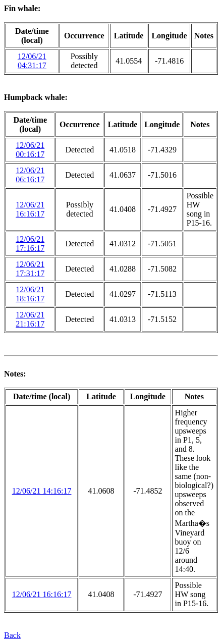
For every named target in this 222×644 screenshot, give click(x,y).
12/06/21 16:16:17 (30, 209)
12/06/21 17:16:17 (30, 244)
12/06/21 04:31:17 (32, 61)
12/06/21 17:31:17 (30, 269)
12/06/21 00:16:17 (30, 150)
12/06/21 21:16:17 (30, 319)
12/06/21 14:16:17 (42, 491)
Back (12, 635)
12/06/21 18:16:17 (30, 294)
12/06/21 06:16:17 (30, 175)
